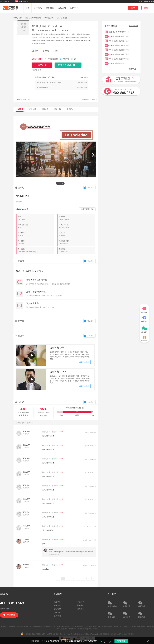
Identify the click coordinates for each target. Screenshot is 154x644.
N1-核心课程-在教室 (119, 63)
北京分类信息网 (62, 629)
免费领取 (121, 641)
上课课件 (20, 109)
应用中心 (74, 8)
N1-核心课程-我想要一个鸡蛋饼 (119, 41)
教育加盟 (142, 627)
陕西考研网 (88, 627)
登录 (133, 8)
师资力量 (50, 8)
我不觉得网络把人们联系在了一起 (49, 83)
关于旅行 (36, 234)
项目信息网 (97, 627)
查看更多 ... (133, 69)
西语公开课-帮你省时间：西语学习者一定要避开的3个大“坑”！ (119, 32)
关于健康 (36, 242)
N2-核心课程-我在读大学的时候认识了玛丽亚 (119, 36)
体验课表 (81, 602)
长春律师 (150, 627)
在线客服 (144, 310)
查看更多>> (84, 78)
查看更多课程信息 (87, 209)
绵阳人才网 (73, 629)
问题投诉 (81, 609)
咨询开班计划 (133, 26)
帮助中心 (81, 605)
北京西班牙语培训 (76, 627)
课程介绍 (32, 109)
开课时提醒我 (53, 59)
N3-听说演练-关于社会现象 (47, 26)
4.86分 (47, 51)
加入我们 (57, 613)
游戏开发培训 (93, 629)
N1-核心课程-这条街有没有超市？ (119, 45)
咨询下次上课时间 (69, 59)
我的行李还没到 (42, 88)
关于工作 (77, 234)
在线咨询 (90, 188)
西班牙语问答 (13, 627)
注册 (146, 8)
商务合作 (57, 605)
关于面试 (36, 250)
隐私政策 (57, 616)
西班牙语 (20, 1)
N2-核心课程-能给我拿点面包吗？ (119, 59)
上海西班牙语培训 (63, 627)
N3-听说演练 (49, 18)
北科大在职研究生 (124, 627)
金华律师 (105, 627)
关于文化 (36, 218)
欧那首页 (5, 1)
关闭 (148, 641)
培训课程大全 (51, 627)
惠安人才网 (113, 627)
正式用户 (26, 542)
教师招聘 (57, 609)
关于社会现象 (62, 18)
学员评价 (70, 109)
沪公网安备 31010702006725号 (33, 634)
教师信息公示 (129, 634)
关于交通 (77, 250)
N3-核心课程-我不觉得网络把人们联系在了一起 (119, 50)
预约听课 (42, 65)
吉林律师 (135, 627)
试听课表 (62, 8)
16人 (37, 51)
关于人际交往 (77, 226)
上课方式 (45, 109)
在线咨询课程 (65, 65)
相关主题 (57, 109)
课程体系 (38, 8)
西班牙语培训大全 (25, 627)
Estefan (26, 539)
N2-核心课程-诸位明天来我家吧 (119, 54)
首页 (27, 8)
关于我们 (57, 602)
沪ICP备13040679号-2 (55, 634)
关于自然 (77, 218)
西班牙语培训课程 (39, 627)
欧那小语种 (18, 18)
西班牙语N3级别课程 (33, 18)
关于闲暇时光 (36, 226)
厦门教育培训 (82, 629)
